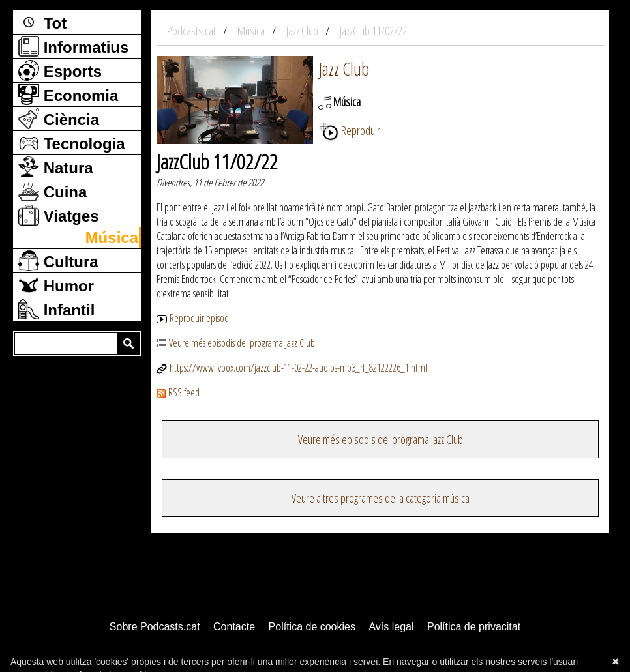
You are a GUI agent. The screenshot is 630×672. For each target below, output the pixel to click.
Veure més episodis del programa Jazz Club (236, 343)
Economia (68, 95)
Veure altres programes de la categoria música (381, 498)
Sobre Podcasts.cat (155, 627)
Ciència (59, 119)
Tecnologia (72, 143)
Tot (42, 22)
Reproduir (349, 130)
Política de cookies (312, 627)
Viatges (59, 215)
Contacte (234, 627)
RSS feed (178, 392)
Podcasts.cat (192, 31)
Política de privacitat (474, 627)
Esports (60, 70)
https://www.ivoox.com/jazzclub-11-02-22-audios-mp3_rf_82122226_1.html (292, 368)
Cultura (58, 261)
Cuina (52, 191)
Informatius (73, 46)
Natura (56, 167)
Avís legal (391, 627)
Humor (56, 285)
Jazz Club (344, 68)
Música (112, 238)
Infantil (56, 309)
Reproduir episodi (194, 318)
